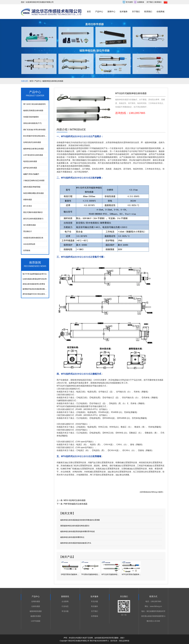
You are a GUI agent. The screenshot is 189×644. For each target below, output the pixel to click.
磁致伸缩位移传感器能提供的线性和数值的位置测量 (80, 520)
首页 (89, 12)
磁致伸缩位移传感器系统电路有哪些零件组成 (77, 531)
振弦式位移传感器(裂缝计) (33, 219)
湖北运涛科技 (124, 641)
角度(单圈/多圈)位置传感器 (34, 193)
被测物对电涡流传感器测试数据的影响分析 (39, 289)
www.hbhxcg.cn (153, 492)
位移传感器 (36, 606)
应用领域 (27, 250)
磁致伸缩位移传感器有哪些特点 (72, 537)
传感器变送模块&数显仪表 (33, 238)
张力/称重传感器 (30, 225)
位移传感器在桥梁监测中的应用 (35, 279)
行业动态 (65, 606)
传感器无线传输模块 (31, 117)
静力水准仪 (28, 206)
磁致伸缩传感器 (36, 611)
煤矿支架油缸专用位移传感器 (34, 130)
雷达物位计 (28, 231)
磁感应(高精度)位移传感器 (33, 110)
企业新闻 (65, 601)
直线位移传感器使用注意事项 (34, 284)
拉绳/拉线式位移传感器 (32, 142)
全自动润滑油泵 (29, 244)
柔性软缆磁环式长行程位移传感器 (35, 294)
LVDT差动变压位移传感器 (33, 155)
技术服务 (124, 12)
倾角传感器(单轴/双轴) (32, 187)
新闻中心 (111, 12)
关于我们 (136, 12)
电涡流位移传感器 (30, 161)
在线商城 (160, 12)
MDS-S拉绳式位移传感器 (75, 500)
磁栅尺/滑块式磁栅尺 (31, 174)
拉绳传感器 (36, 601)
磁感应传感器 (36, 616)
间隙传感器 (28, 200)
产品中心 (99, 12)
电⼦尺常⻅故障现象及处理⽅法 (35, 274)
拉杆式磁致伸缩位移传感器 (73, 386)
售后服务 (94, 606)
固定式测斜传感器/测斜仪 (33, 212)
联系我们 (148, 12)
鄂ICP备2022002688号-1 (99, 641)
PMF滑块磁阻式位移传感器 (76, 504)
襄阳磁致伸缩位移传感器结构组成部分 (75, 526)
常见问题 (65, 611)
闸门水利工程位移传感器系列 (34, 104)
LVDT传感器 (36, 621)
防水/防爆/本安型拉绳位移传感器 (35, 136)
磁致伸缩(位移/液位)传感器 (34, 149)
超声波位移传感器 (30, 168)
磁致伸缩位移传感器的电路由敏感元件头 (76, 543)
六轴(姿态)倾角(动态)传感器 (34, 180)
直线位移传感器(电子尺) (32, 123)
